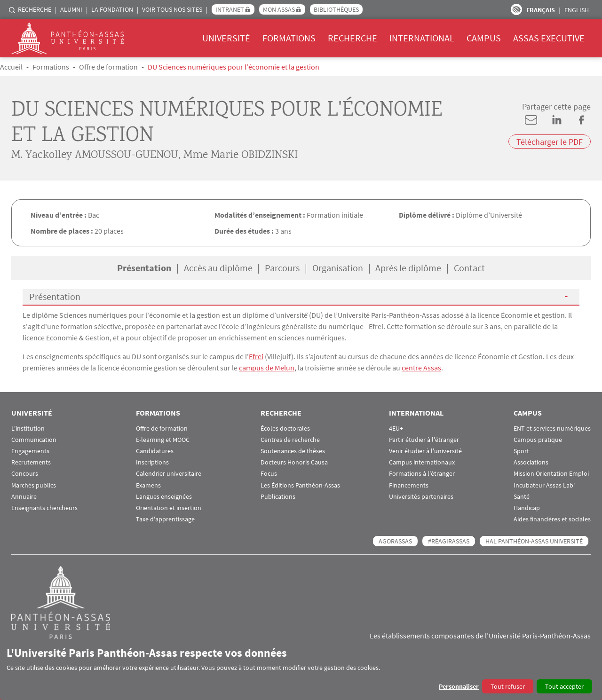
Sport (521, 451)
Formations (289, 38)
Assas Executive (549, 38)
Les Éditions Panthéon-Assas (300, 485)
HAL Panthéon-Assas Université (534, 541)
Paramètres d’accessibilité (516, 9)
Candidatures (155, 451)
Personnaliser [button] (459, 686)
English (577, 10)
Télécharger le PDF (550, 142)
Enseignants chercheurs (44, 508)
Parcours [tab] (282, 268)
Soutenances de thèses (293, 451)
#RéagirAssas (449, 541)
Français (541, 10)
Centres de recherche (290, 440)
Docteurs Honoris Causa (294, 462)
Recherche (35, 9)
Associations (531, 462)
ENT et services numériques (552, 429)
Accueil (11, 67)
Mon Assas (279, 9)
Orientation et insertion (169, 508)
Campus (484, 38)
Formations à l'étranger (422, 474)
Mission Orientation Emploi (551, 474)
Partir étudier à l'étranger (424, 440)
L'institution (28, 429)
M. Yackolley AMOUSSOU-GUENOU (95, 156)
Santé (522, 497)
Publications (278, 497)
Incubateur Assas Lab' (544, 485)
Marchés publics (34, 485)
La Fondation (112, 9)
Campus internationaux (422, 462)
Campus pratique (538, 440)
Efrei (256, 356)
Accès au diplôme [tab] (218, 268)
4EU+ (396, 429)
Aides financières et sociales (552, 519)
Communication (34, 440)
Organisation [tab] (338, 268)
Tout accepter (564, 686)
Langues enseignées (164, 497)
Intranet (230, 9)
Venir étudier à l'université (425, 451)
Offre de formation (108, 67)
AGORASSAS (395, 541)
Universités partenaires (421, 497)
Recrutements (31, 462)
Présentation (55, 296)
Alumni (71, 9)
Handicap (527, 508)
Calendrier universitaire (169, 474)
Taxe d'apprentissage (165, 519)
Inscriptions (152, 462)
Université (226, 38)
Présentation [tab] (144, 268)
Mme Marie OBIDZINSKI (241, 156)
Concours (25, 474)
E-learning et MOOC (163, 440)
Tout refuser (508, 686)
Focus (269, 474)
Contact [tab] (469, 268)
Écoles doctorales (285, 429)
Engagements (30, 451)
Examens (148, 485)
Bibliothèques (336, 9)
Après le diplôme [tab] (408, 268)
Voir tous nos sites (172, 9)
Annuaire (24, 497)
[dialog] (301, 670)
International (422, 38)
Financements (409, 485)
